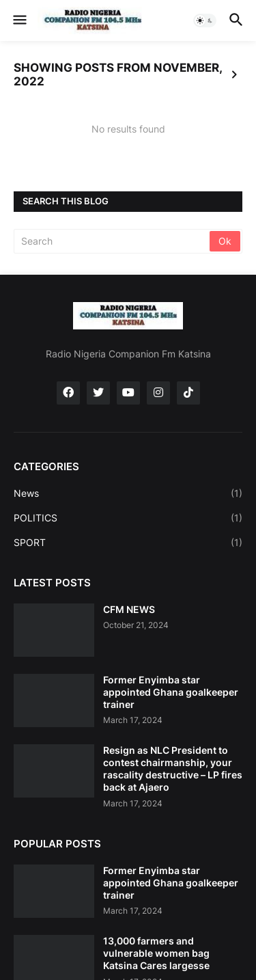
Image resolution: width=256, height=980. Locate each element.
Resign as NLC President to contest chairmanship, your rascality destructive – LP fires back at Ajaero (173, 769)
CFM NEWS (129, 609)
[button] (19, 21)
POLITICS (128, 518)
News (128, 493)
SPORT (128, 543)
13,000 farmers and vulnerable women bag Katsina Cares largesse (156, 953)
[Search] (113, 241)
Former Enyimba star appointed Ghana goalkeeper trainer (171, 692)
